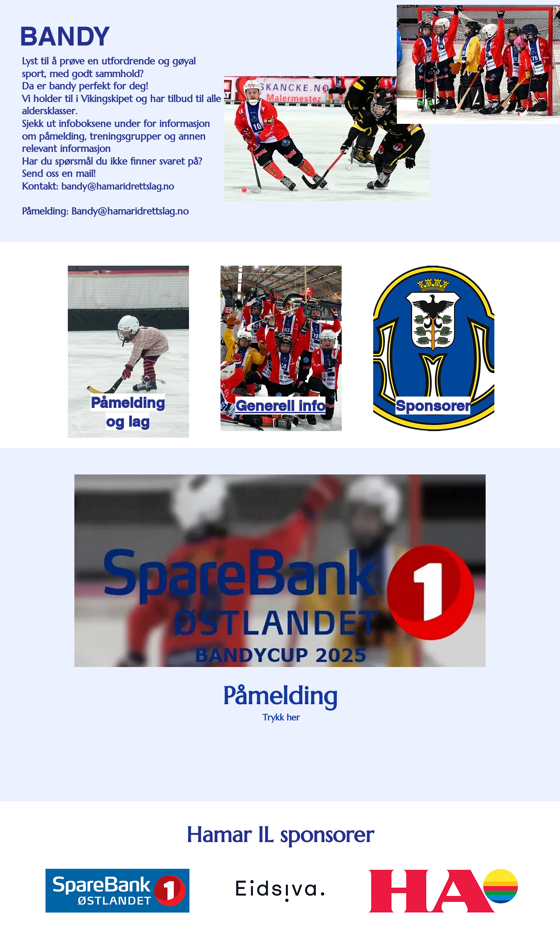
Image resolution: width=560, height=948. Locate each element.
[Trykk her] (281, 718)
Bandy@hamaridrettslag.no (130, 211)
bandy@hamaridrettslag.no (118, 186)
